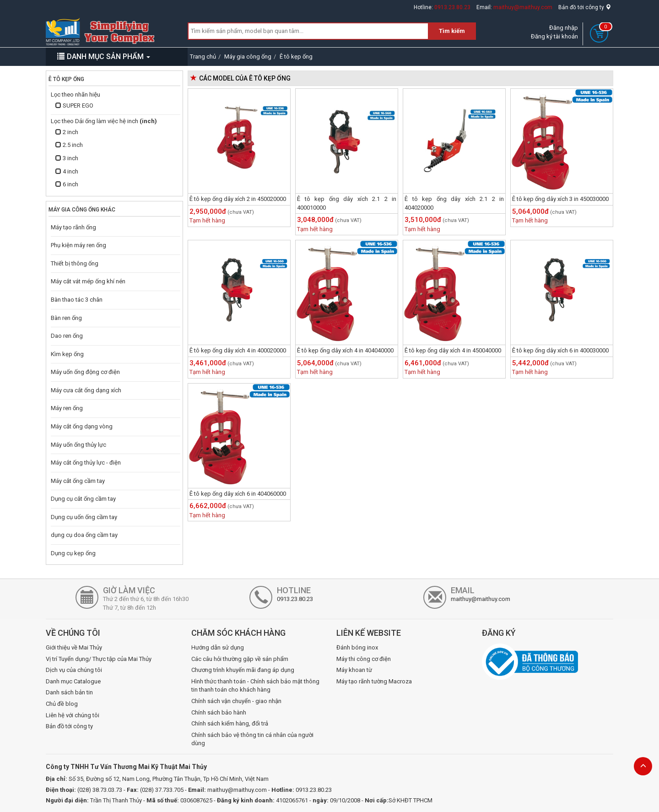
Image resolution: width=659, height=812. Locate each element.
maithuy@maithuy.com (523, 7)
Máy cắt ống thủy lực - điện (86, 463)
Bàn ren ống (66, 318)
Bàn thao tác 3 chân (77, 300)
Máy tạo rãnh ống (73, 227)
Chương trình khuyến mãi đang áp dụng (243, 670)
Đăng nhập (564, 28)
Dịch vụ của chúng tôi (74, 670)
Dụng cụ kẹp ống (73, 553)
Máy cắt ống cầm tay (78, 481)
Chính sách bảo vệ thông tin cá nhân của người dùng (252, 739)
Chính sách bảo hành (219, 712)
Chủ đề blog (62, 704)
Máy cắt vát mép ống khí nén (88, 281)
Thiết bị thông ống (75, 263)
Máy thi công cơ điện (364, 659)
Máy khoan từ (354, 670)
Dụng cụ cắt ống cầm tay (83, 499)
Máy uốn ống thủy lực (78, 445)
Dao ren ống (67, 336)
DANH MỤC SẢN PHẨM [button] (104, 57)
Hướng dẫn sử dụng (218, 647)
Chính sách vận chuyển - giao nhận (236, 701)
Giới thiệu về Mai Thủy (74, 647)
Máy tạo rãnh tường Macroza (374, 681)
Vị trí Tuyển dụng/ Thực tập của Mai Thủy (99, 659)
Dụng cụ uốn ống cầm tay (84, 517)
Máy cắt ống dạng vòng (82, 426)
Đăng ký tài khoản (554, 36)
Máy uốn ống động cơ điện (85, 372)
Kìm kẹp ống (67, 354)
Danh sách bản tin (69, 692)
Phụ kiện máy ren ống (78, 245)
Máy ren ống (67, 408)
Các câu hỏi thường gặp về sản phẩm (240, 659)
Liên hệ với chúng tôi (73, 715)
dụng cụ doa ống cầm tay (84, 535)
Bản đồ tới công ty (585, 7)
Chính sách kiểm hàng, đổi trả (230, 723)
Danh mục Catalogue (73, 681)
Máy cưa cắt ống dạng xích (86, 390)
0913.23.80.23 (452, 7)
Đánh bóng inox (357, 647)
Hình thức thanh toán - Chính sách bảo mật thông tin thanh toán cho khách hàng (255, 686)
